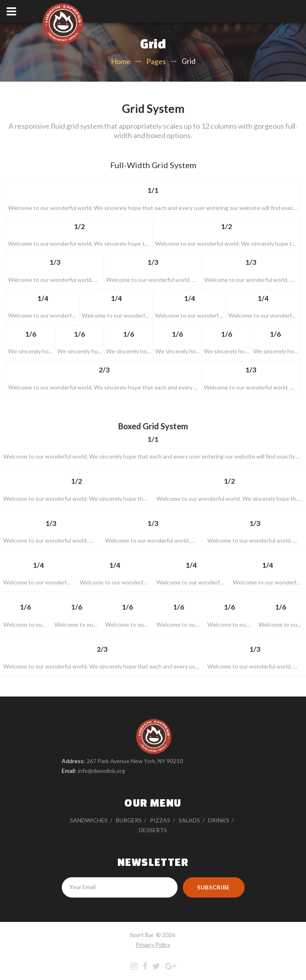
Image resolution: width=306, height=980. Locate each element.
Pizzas (160, 820)
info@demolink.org (102, 771)
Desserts (153, 830)
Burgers (129, 820)
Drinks (219, 820)
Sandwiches (89, 820)
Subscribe (214, 887)
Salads (189, 820)
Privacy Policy (153, 944)
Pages (156, 61)
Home (121, 61)
